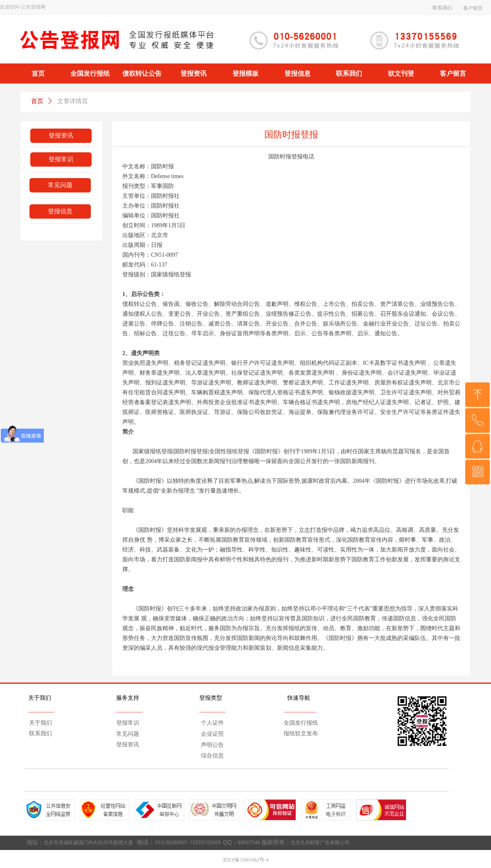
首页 (37, 101)
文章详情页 (73, 101)
